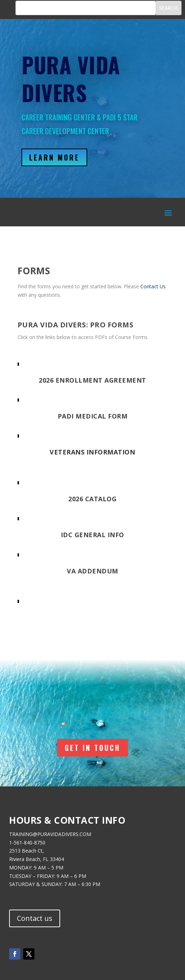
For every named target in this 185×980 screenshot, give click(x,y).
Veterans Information (92, 452)
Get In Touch (92, 748)
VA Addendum (92, 571)
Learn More (54, 157)
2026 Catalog (92, 499)
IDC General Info (92, 535)
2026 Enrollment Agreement (92, 380)
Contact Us (153, 286)
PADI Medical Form (93, 416)
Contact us (35, 918)
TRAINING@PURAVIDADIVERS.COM (50, 834)
